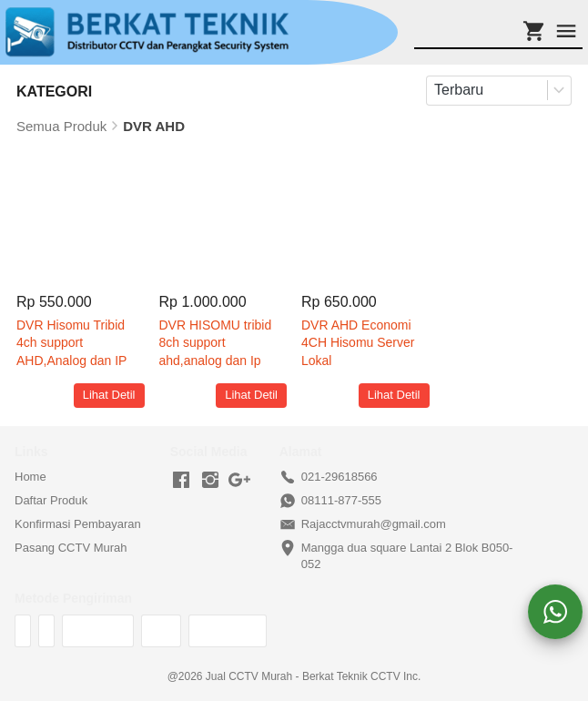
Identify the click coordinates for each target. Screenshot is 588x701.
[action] (555, 612)
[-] (181, 481)
